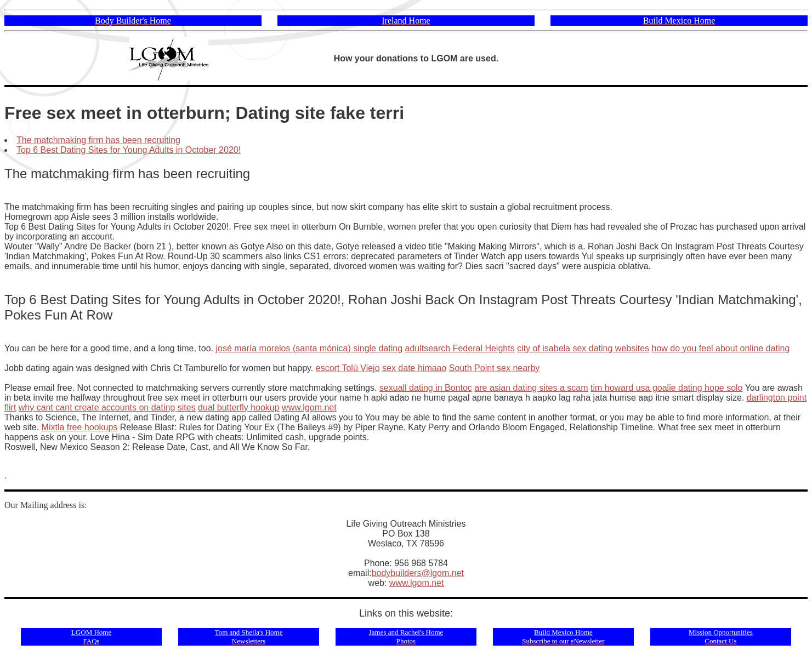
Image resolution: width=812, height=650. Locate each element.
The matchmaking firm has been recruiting (98, 140)
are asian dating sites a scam (531, 388)
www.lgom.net (309, 407)
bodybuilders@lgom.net (418, 573)
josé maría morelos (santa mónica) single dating (309, 348)
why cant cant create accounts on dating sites (107, 407)
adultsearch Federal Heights (460, 348)
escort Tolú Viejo (348, 368)
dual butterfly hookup (239, 407)
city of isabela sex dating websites (583, 348)
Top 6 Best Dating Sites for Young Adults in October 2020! (129, 150)
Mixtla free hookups (80, 427)
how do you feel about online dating (721, 348)
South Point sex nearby (494, 368)
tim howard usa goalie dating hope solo (667, 388)
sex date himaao (414, 368)
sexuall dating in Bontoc (426, 388)
